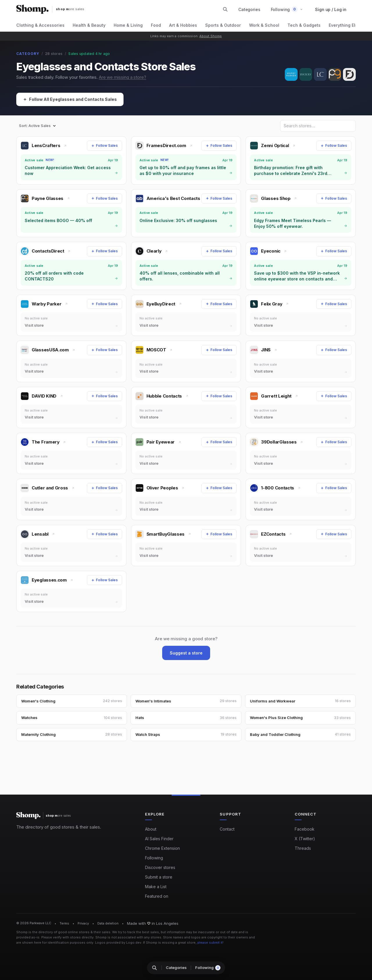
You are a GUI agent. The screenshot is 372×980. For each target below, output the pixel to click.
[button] (287, 9)
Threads (303, 848)
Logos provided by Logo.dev (118, 942)
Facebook (305, 829)
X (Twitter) (305, 838)
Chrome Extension (162, 848)
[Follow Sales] (104, 146)
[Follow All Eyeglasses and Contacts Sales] (73, 100)
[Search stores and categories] (225, 9)
